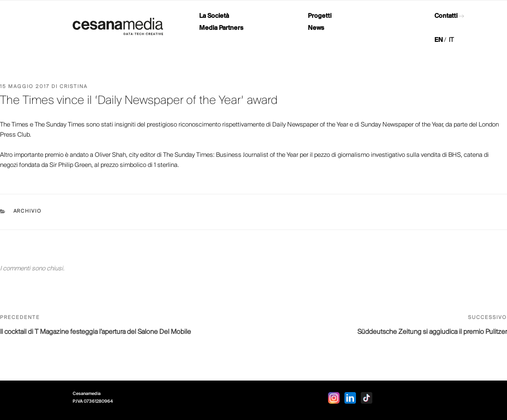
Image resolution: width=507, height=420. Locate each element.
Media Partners (221, 28)
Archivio (28, 211)
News (316, 28)
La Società (214, 16)
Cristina (74, 87)
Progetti (320, 16)
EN (439, 40)
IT (451, 40)
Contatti (446, 16)
